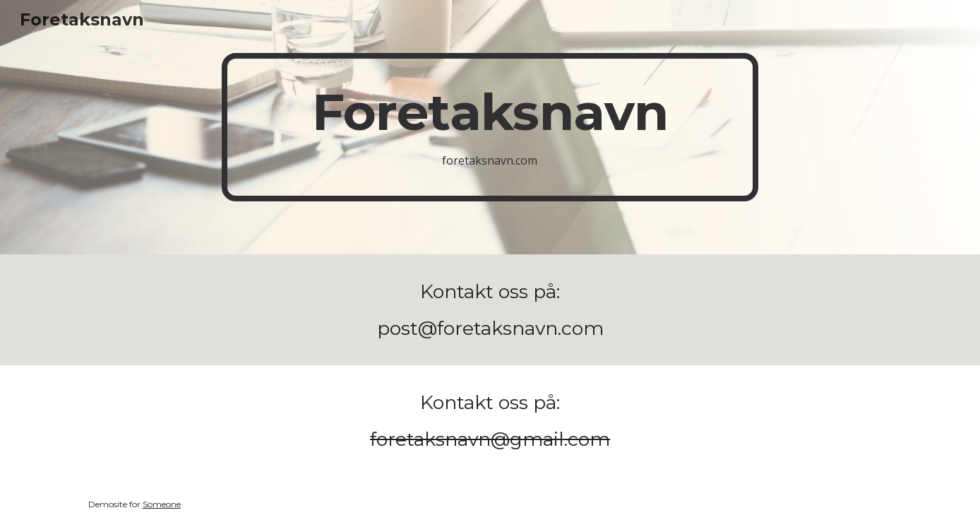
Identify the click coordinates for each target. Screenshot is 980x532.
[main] (490, 128)
